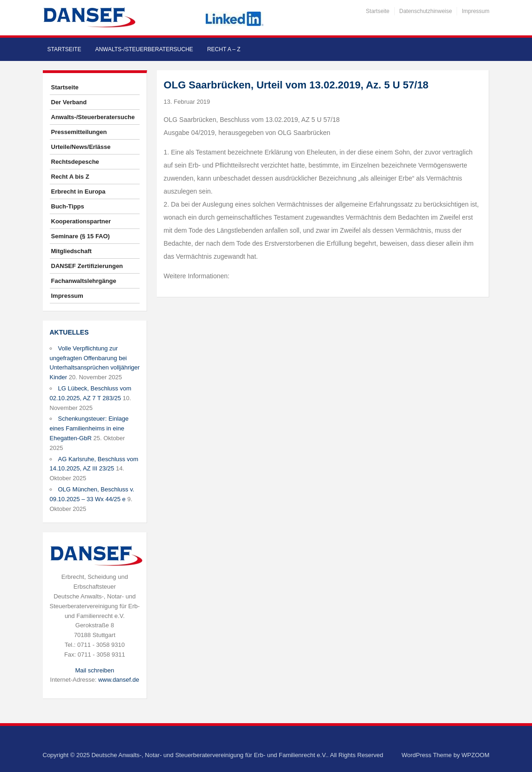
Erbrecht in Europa (78, 191)
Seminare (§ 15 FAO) (81, 236)
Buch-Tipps (68, 206)
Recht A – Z (224, 49)
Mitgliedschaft (71, 251)
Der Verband (69, 102)
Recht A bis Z (70, 177)
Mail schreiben (94, 670)
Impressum (475, 11)
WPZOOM (476, 755)
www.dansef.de (119, 680)
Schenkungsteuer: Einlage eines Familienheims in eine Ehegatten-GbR (89, 428)
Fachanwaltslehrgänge (84, 281)
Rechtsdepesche (75, 162)
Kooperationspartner (81, 221)
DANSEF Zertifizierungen (87, 266)
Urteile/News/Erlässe (81, 147)
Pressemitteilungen (79, 132)
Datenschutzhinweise (426, 11)
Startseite (378, 11)
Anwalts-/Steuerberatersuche (144, 49)
